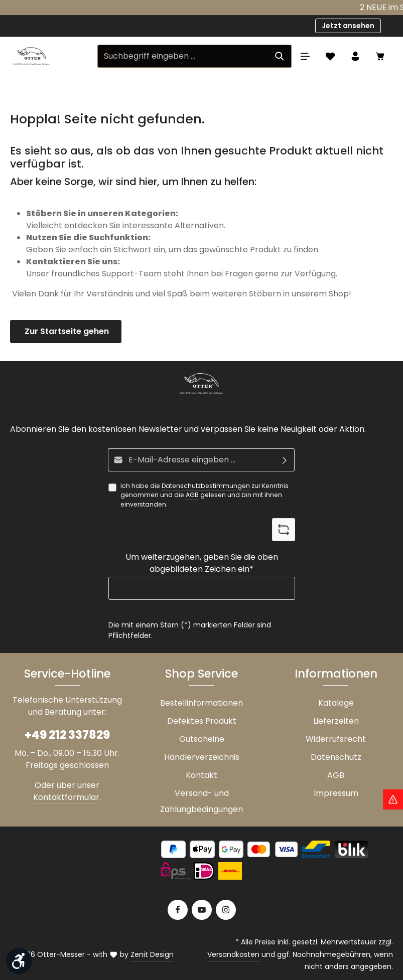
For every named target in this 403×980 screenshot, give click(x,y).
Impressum (336, 793)
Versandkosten (233, 954)
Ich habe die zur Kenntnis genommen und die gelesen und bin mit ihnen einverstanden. (205, 495)
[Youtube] (202, 910)
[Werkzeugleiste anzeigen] (19, 961)
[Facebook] (178, 910)
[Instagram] (226, 910)
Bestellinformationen (201, 703)
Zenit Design (152, 954)
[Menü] (305, 56)
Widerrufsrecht (336, 739)
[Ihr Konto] (355, 56)
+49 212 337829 (67, 735)
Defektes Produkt (202, 721)
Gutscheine (202, 739)
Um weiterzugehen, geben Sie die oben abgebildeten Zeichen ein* (202, 563)
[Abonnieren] (285, 460)
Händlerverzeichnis (202, 757)
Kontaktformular (66, 797)
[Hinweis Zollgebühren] (393, 799)
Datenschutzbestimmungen (206, 486)
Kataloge (336, 703)
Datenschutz (336, 757)
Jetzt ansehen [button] (348, 26)
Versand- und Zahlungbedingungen (201, 801)
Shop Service (201, 674)
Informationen (336, 674)
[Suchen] (280, 56)
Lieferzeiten (336, 721)
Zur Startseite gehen (66, 331)
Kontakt (201, 775)
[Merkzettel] (330, 56)
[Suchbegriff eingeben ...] (183, 56)
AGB (192, 495)
